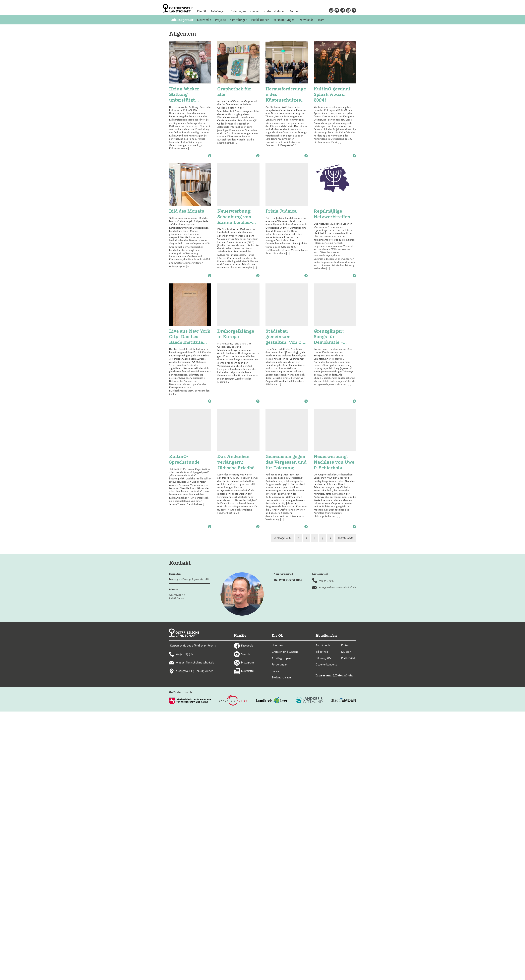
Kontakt (294, 11)
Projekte (220, 20)
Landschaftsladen (274, 11)
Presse (254, 11)
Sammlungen (238, 20)
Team (321, 20)
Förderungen (237, 11)
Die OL (202, 11)
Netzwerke (204, 20)
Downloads (306, 20)
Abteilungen (218, 11)
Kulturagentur (181, 20)
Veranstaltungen (284, 20)
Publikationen (260, 20)
